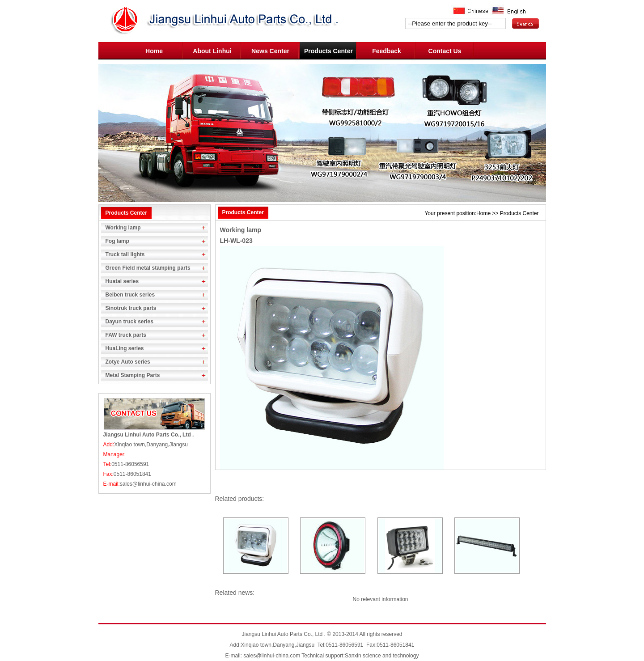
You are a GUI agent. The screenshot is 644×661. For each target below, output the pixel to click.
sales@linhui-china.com (272, 656)
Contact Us (445, 51)
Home (154, 51)
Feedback (387, 51)
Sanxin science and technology (382, 656)
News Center (270, 51)
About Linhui (212, 51)
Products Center (328, 51)
